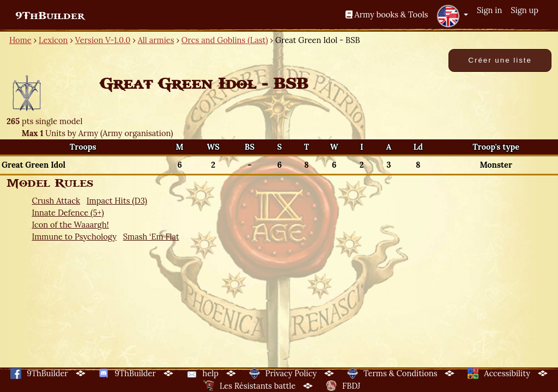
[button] (452, 16)
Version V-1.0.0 (103, 40)
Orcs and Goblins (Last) (225, 40)
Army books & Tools (387, 14)
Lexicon (53, 40)
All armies (156, 40)
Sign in (489, 10)
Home (20, 40)
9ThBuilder (50, 16)
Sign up (524, 10)
